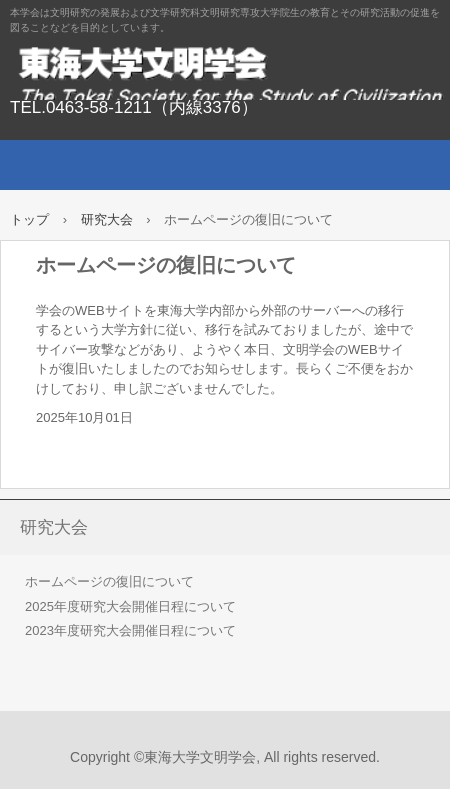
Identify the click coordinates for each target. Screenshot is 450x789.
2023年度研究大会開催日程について (130, 630)
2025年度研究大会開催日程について (130, 606)
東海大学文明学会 (225, 70)
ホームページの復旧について (109, 581)
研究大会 (107, 219)
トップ (29, 219)
